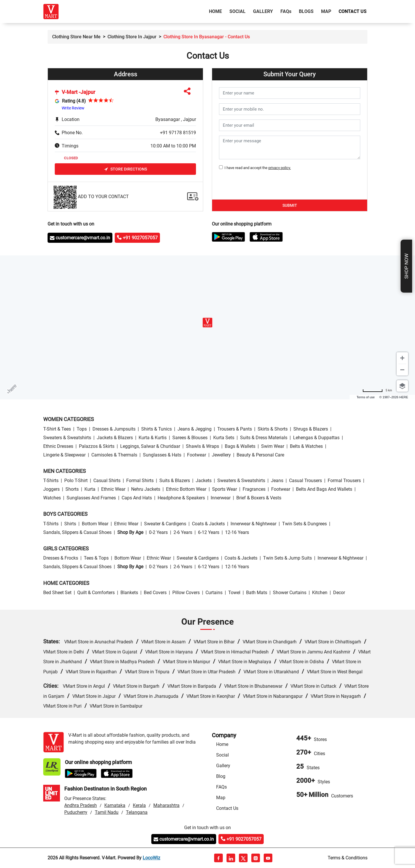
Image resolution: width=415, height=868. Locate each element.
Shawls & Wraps (202, 446)
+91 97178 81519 (178, 133)
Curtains (214, 593)
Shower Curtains (290, 593)
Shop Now (406, 266)
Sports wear (225, 489)
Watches (52, 498)
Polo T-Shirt (76, 481)
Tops (82, 429)
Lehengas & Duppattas (316, 438)
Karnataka (115, 805)
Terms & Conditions (348, 858)
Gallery (263, 11)
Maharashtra (166, 805)
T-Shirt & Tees (57, 429)
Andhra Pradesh (81, 805)
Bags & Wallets (240, 446)
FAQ (286, 11)
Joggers (51, 489)
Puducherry (76, 812)
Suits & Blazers (175, 481)
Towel (234, 593)
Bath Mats (257, 593)
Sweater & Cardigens (165, 524)
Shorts (72, 489)
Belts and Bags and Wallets (324, 489)
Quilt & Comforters (96, 593)
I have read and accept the (257, 168)
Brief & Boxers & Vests (259, 498)
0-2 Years (158, 532)
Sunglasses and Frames (91, 498)
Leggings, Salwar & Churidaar (150, 446)
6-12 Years (209, 532)
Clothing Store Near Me (76, 37)
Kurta (90, 489)
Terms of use (366, 397)
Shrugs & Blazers (311, 429)
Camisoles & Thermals (114, 455)
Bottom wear (95, 524)
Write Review (73, 108)
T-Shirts (51, 481)
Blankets (129, 593)
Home (217, 11)
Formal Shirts (140, 481)
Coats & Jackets (208, 524)
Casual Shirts (107, 481)
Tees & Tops (96, 558)
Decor (339, 593)
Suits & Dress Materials (264, 438)
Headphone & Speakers (181, 498)
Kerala (139, 805)
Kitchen (320, 593)
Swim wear (273, 446)
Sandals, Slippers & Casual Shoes (77, 532)
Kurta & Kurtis (153, 438)
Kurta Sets (224, 438)
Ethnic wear (113, 489)
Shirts (70, 524)
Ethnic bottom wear (186, 489)
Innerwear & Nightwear (253, 524)
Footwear (197, 455)
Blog (221, 776)
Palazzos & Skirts (97, 446)
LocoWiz (151, 858)
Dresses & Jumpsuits (114, 429)
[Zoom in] (402, 358)
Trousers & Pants (235, 429)
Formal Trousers (344, 481)
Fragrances (254, 489)
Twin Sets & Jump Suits (287, 558)
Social (237, 11)
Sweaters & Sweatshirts (67, 438)
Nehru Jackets (146, 489)
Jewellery (221, 455)
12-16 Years (237, 532)
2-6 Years (183, 532)
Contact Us (353, 11)
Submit (290, 205)
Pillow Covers (186, 593)
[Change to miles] (377, 390)
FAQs (221, 787)
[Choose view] (402, 386)
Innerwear (221, 498)
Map (326, 11)
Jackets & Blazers (115, 438)
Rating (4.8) (74, 101)
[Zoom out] (402, 370)
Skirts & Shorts (273, 429)
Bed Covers (155, 593)
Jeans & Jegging (195, 429)
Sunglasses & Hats (162, 455)
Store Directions (126, 169)
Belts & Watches (306, 446)
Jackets (204, 481)
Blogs (306, 11)
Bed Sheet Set (57, 593)
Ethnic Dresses (58, 446)
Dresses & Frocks (61, 558)
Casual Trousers (305, 481)
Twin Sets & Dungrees (304, 524)
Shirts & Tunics (156, 429)
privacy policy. (280, 168)
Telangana (137, 812)
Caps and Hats (137, 498)
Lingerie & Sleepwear (64, 455)
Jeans (277, 481)
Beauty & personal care (260, 455)
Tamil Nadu (107, 812)
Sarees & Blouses (190, 438)
